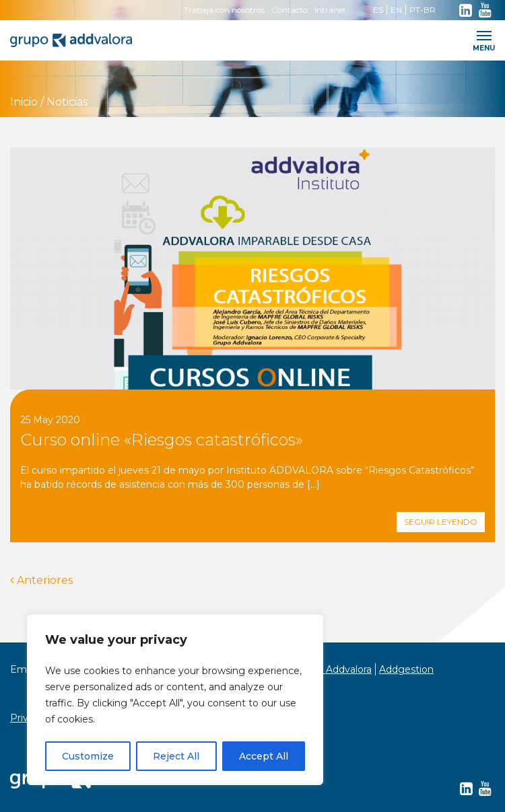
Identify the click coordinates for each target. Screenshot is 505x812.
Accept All (264, 756)
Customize (88, 756)
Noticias (67, 102)
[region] (175, 700)
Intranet (330, 10)
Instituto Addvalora (327, 669)
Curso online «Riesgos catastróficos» (162, 440)
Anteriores (41, 580)
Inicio (24, 102)
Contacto (290, 10)
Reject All (176, 756)
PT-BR (423, 10)
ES (378, 10)
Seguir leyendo (441, 522)
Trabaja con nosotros (224, 10)
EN (396, 10)
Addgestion (406, 669)
